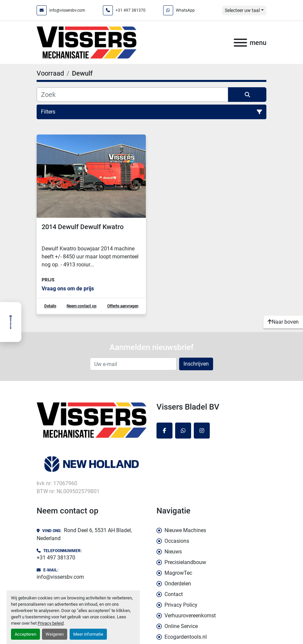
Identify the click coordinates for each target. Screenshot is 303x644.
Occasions (177, 541)
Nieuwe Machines (185, 530)
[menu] (240, 43)
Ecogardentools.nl (186, 637)
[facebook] (164, 431)
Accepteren (25, 634)
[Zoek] (132, 95)
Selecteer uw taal (242, 10)
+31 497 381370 (131, 10)
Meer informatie (88, 634)
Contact (174, 594)
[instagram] (202, 431)
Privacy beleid (51, 623)
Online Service (181, 626)
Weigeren (55, 634)
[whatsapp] (183, 431)
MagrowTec (178, 573)
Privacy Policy (181, 605)
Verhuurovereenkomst (190, 616)
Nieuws (173, 552)
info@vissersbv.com (67, 10)
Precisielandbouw (185, 562)
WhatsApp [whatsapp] (185, 10)
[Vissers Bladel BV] (92, 420)
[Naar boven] (283, 322)
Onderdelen (178, 584)
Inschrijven (196, 364)
